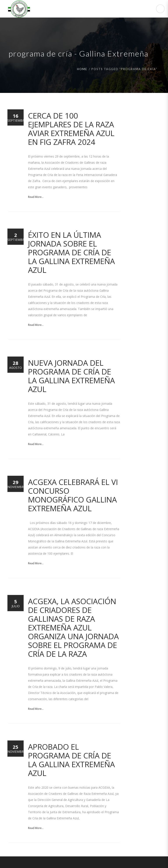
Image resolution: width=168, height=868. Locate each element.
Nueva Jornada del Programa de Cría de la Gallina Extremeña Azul (71, 376)
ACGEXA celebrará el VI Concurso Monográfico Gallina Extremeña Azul (73, 495)
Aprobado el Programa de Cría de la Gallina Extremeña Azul (71, 760)
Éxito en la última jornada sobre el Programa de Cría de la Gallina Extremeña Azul (71, 252)
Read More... (36, 197)
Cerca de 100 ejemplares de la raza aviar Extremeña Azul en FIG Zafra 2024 (71, 129)
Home (82, 69)
